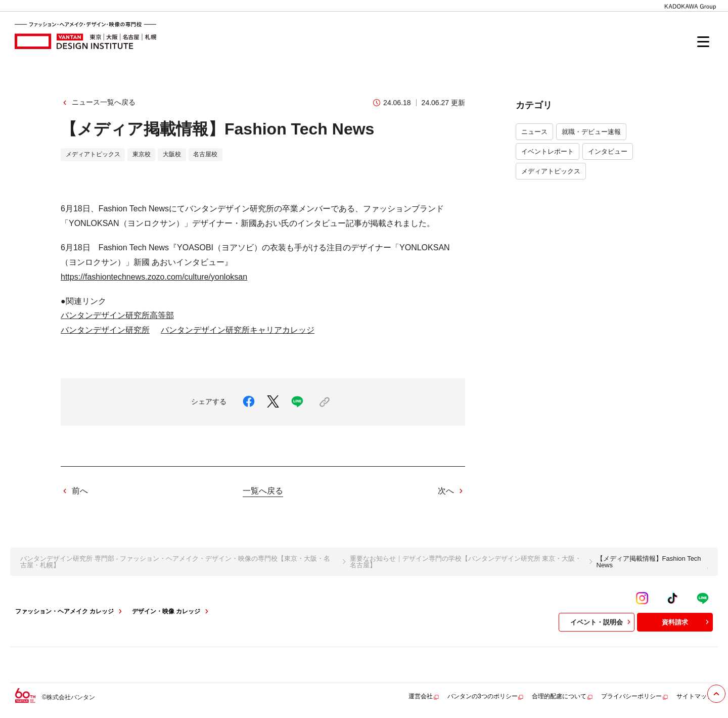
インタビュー (608, 151)
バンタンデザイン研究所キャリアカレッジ (238, 330)
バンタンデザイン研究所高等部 (117, 315)
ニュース (534, 132)
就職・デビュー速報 (591, 132)
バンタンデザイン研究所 (105, 330)
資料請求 (687, 622)
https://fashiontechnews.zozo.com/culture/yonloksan (154, 277)
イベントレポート (548, 151)
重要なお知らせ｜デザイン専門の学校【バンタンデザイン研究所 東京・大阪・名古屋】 (466, 562)
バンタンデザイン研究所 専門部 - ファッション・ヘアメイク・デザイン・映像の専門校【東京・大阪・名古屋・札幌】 (175, 562)
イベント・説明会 (602, 622)
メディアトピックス (551, 171)
